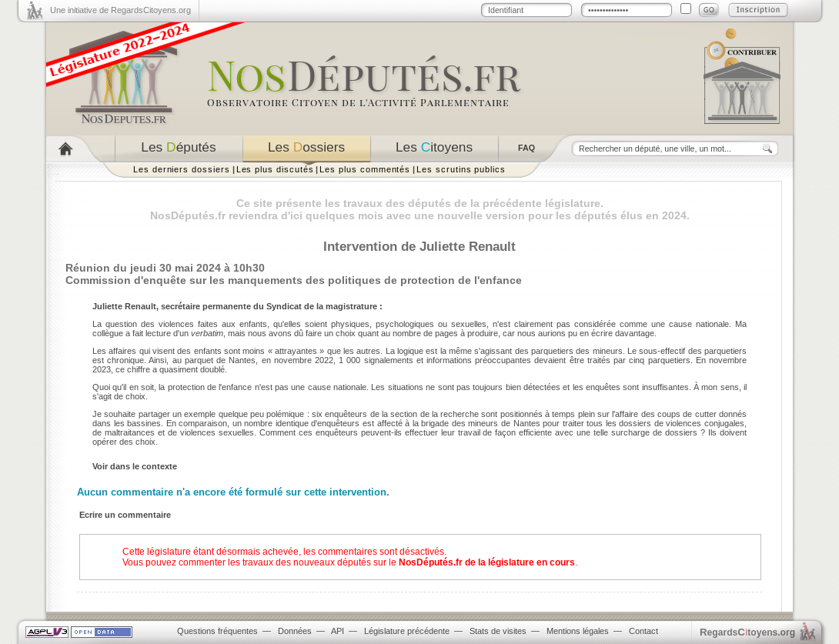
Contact (643, 631)
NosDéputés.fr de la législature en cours (487, 562)
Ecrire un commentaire (125, 515)
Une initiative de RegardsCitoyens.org (120, 10)
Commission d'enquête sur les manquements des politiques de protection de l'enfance (294, 280)
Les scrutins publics (461, 169)
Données (295, 631)
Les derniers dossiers (182, 169)
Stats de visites (498, 631)
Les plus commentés (365, 169)
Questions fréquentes (217, 631)
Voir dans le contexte (135, 466)
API (338, 631)
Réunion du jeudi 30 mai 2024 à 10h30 (165, 268)
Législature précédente (407, 631)
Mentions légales (578, 631)
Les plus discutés (275, 169)
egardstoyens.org (747, 632)
